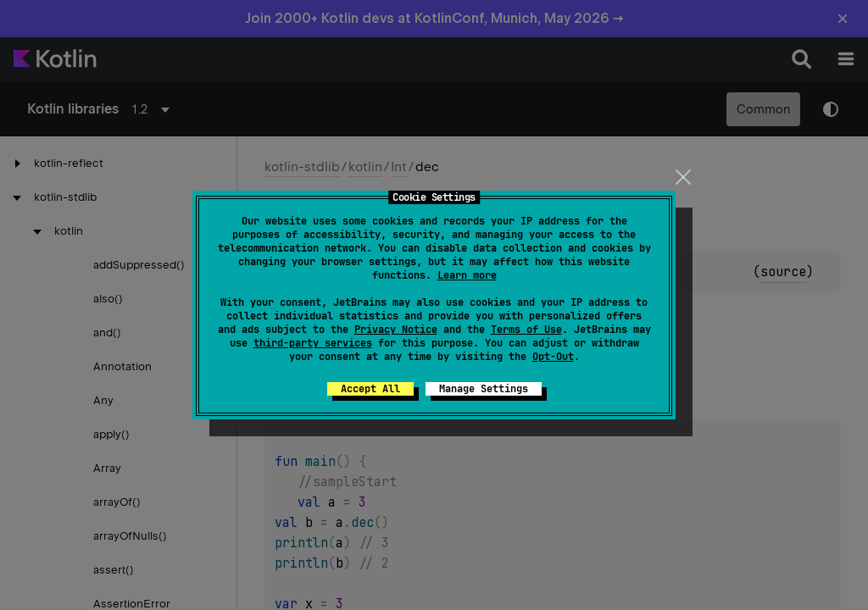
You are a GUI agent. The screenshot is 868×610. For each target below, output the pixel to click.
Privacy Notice (396, 330)
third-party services (313, 343)
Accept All (370, 389)
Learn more (467, 275)
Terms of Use (526, 330)
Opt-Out (553, 357)
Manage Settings (484, 389)
